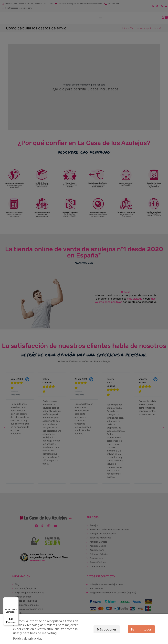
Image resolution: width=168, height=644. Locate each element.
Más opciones (142, 624)
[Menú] (17, 599)
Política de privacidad (28, 638)
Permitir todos (141, 635)
